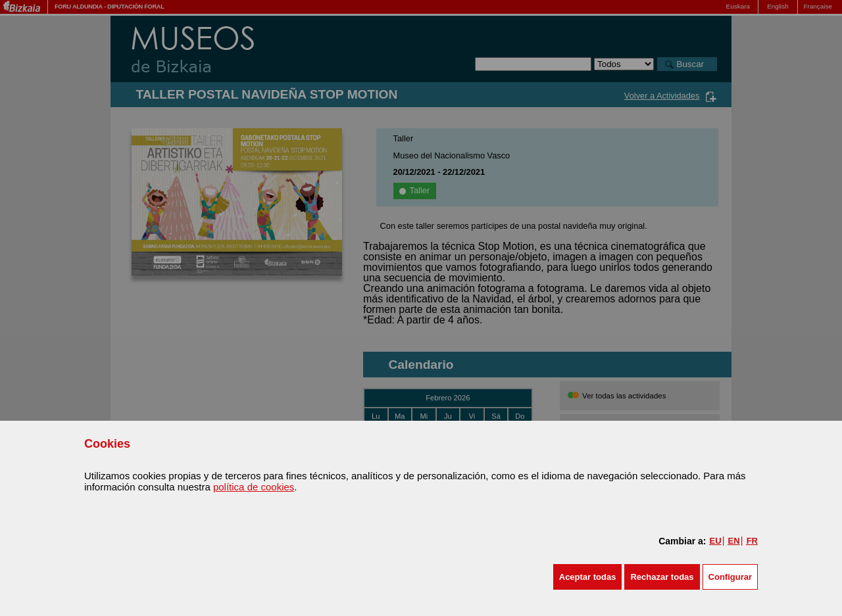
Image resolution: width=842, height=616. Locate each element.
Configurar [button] (730, 577)
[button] (588, 577)
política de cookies (254, 487)
